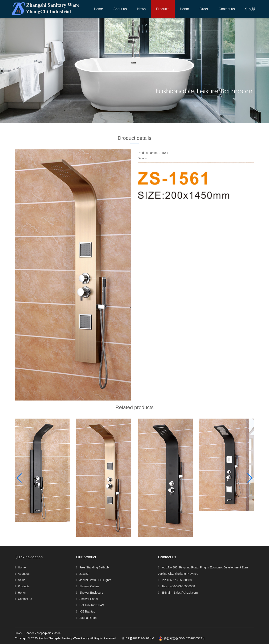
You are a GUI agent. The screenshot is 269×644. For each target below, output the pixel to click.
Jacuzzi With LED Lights (94, 580)
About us (22, 574)
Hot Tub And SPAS (90, 605)
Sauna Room (86, 618)
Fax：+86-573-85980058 (177, 586)
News (20, 580)
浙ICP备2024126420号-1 (138, 638)
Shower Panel (87, 599)
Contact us (23, 599)
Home (98, 9)
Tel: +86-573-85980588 (175, 580)
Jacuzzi (83, 574)
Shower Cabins (88, 586)
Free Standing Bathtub (93, 567)
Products (22, 586)
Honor (20, 593)
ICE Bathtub (86, 611)
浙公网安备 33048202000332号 (182, 638)
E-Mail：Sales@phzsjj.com (178, 593)
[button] (163, 9)
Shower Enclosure (90, 593)
